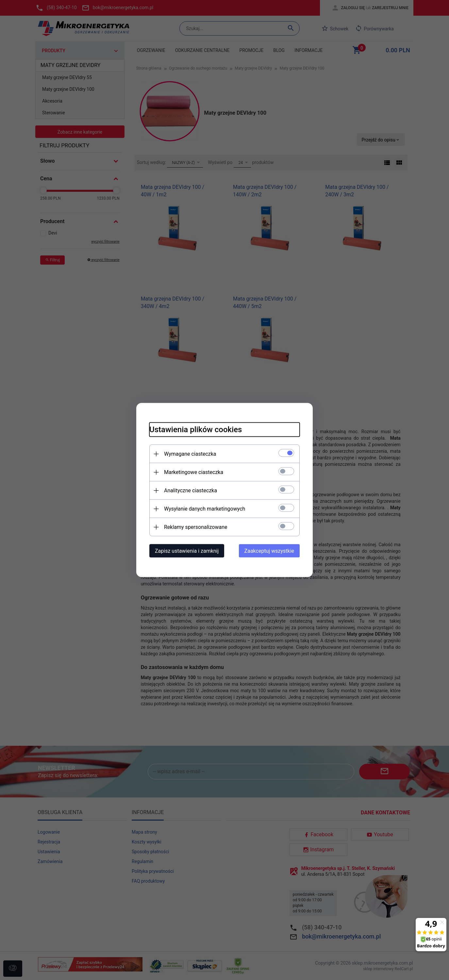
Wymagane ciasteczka (190, 454)
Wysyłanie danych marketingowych (205, 509)
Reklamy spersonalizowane (196, 527)
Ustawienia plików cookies (196, 430)
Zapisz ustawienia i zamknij (187, 551)
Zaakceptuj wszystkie (269, 551)
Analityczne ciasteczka (191, 490)
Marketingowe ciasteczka (194, 472)
